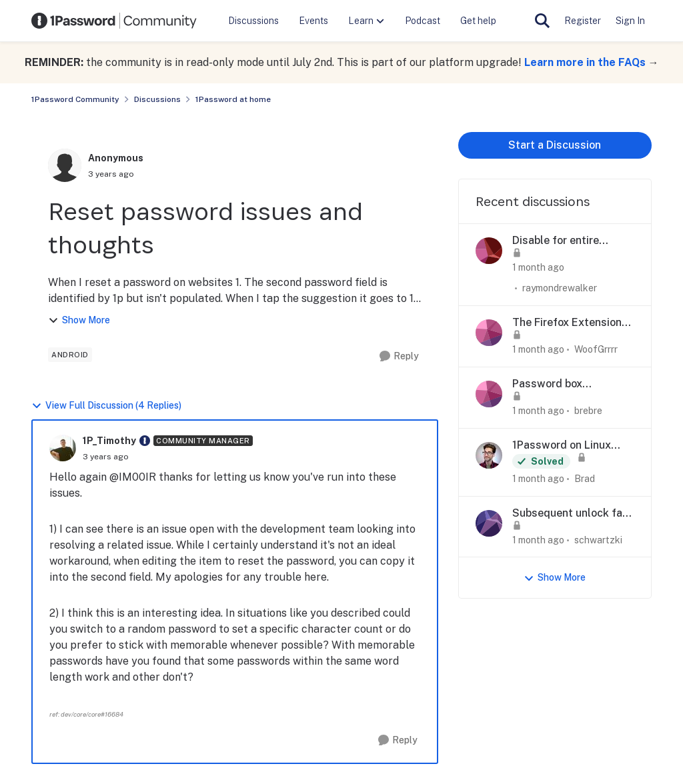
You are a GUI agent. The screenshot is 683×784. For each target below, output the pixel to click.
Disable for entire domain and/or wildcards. (556, 241)
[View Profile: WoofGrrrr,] (489, 333)
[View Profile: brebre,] (489, 394)
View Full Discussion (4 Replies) (106, 406)
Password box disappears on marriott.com (547, 384)
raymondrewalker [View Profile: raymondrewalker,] (560, 288)
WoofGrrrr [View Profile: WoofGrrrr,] (596, 349)
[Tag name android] (70, 355)
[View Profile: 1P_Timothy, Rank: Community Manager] (63, 448)
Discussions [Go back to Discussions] (157, 99)
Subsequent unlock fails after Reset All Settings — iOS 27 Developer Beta (573, 514)
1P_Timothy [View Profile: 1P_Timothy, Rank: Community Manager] (109, 441)
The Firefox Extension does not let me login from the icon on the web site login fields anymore (567, 323)
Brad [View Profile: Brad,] (585, 479)
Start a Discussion (555, 145)
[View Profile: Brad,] (489, 455)
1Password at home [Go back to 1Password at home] (233, 99)
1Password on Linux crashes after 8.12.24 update (567, 446)
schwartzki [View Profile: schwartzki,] (598, 539)
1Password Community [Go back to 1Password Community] (75, 99)
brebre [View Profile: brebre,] (588, 411)
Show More (79, 320)
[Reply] (399, 356)
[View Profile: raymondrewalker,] (489, 251)
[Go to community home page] (114, 21)
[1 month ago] (538, 268)
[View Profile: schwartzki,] (489, 523)
